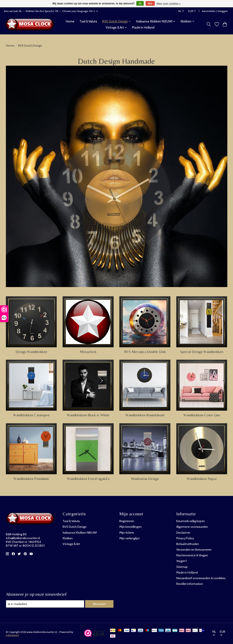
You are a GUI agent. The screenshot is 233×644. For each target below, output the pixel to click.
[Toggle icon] (209, 24)
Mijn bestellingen (130, 527)
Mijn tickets (127, 533)
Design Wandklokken (31, 352)
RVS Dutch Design (75, 527)
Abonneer (99, 604)
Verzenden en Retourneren (194, 550)
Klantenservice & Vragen (192, 555)
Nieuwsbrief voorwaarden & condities (201, 578)
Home (70, 21)
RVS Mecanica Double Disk (145, 352)
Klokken (68, 538)
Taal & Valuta (88, 21)
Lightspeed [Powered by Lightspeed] (12, 635)
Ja (140, 4)
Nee (150, 4)
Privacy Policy (185, 538)
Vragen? (182, 561)
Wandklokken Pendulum (31, 479)
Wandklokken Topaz (202, 479)
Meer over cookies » (169, 4)
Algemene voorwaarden (192, 527)
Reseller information (190, 584)
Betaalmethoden (188, 544)
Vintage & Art (71, 544)
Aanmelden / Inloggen (215, 11)
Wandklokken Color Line (202, 415)
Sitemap (182, 567)
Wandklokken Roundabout (145, 415)
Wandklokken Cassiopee (31, 415)
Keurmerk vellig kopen (191, 521)
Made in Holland (143, 27)
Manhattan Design (145, 479)
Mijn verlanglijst (129, 538)
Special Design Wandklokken (202, 352)
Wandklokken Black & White (88, 415)
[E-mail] (45, 604)
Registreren (127, 521)
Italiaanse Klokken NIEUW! (80, 533)
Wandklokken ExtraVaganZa (88, 479)
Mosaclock (88, 352)
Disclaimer (183, 533)
